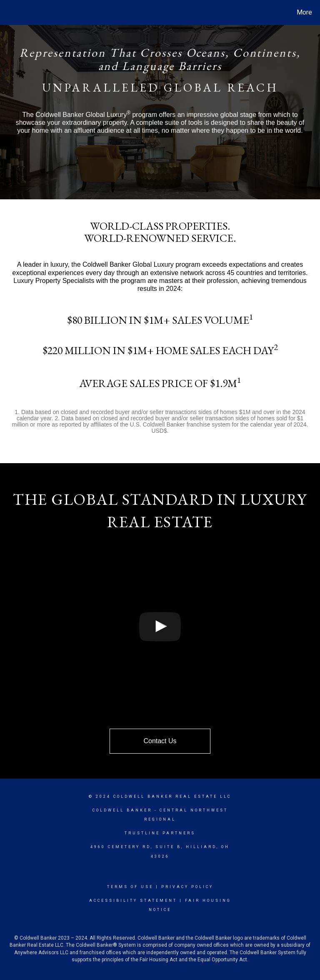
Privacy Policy (187, 887)
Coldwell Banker (122, 810)
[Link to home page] (8, 12)
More (304, 12)
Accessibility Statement (133, 901)
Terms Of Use (130, 887)
